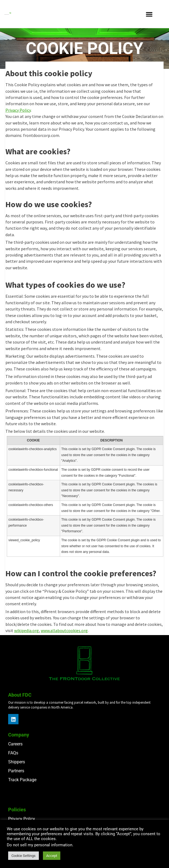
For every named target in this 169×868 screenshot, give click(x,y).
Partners (16, 771)
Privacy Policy (18, 110)
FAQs (13, 753)
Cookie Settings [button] (24, 856)
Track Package (22, 780)
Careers (15, 744)
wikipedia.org (26, 630)
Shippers (17, 762)
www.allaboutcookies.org (64, 630)
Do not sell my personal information (40, 845)
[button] (149, 14)
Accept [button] (52, 856)
